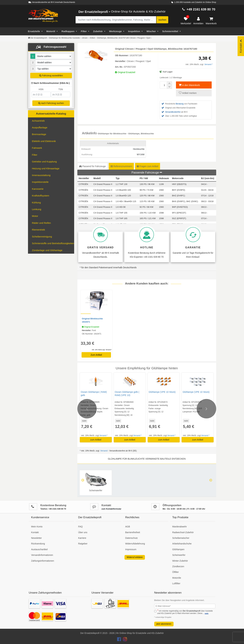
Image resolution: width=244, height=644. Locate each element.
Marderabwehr (180, 527)
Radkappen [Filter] (69, 31)
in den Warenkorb (189, 85)
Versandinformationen (42, 555)
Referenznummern (121, 166)
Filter (85, 31)
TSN (61, 89)
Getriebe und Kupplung (44, 162)
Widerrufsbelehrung (135, 544)
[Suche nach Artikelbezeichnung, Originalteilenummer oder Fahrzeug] (116, 20)
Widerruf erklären (135, 557)
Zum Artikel (96, 355)
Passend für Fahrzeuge (92, 166)
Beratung (180, 104)
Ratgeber (83, 544)
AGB (128, 527)
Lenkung (37, 209)
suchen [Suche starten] (162, 20)
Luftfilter (176, 583)
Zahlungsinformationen (43, 561)
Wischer (152, 31)
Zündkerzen (178, 566)
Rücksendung (38, 544)
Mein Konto (37, 527)
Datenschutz (132, 538)
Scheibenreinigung (42, 237)
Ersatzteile (35, 31)
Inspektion (135, 31)
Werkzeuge (117, 31)
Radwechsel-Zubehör (183, 532)
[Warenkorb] (211, 21)
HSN (41, 89)
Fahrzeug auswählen (51, 76)
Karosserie (38, 189)
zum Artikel (96, 440)
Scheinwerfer (179, 555)
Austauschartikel (39, 549)
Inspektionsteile (40, 182)
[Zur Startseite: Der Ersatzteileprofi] (43, 16)
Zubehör (99, 31)
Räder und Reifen (41, 223)
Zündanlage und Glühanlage (47, 250)
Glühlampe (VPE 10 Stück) (162, 392)
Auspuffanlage (40, 127)
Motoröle (177, 578)
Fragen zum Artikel (148, 166)
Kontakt (35, 532)
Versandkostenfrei (173, 112)
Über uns (83, 532)
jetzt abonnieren (164, 624)
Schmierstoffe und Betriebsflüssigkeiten (53, 243)
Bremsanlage (39, 134)
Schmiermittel (171, 31)
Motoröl (52, 31)
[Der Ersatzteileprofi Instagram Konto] (124, 640)
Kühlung (36, 202)
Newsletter (37, 538)
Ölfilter (175, 572)
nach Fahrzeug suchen (51, 103)
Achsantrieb (38, 121)
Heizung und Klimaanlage (46, 168)
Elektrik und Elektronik (44, 141)
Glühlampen (178, 549)
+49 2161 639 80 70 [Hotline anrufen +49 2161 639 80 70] (201, 9)
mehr (84, 421)
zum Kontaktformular (111, 509)
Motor (35, 216)
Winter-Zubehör (180, 561)
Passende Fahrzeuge (147, 173)
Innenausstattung (41, 175)
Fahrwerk (37, 148)
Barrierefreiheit (133, 532)
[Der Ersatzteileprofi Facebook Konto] (119, 640)
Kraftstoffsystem (41, 196)
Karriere (82, 538)
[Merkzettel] (186, 21)
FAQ (80, 527)
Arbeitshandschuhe (182, 544)
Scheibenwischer (181, 538)
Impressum (131, 549)
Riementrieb (39, 230)
